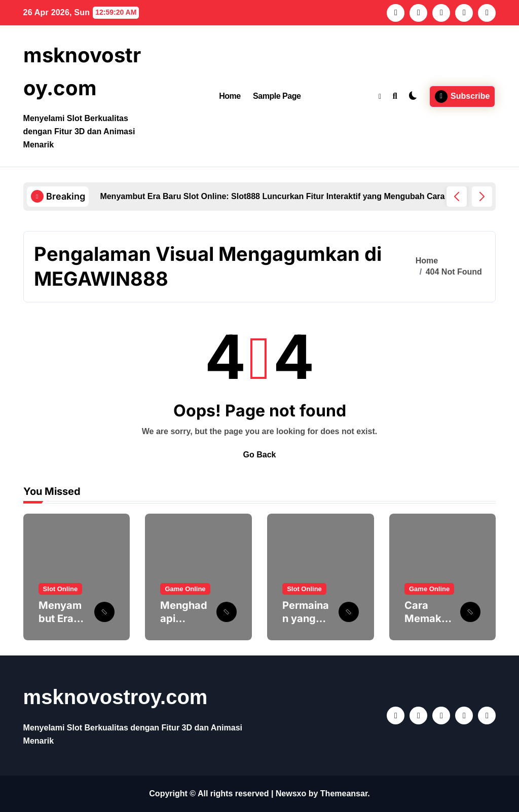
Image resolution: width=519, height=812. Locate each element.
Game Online (185, 589)
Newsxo (291, 794)
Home (230, 96)
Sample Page (277, 96)
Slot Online (61, 589)
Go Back (260, 455)
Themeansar (344, 794)
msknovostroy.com (116, 697)
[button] (482, 197)
